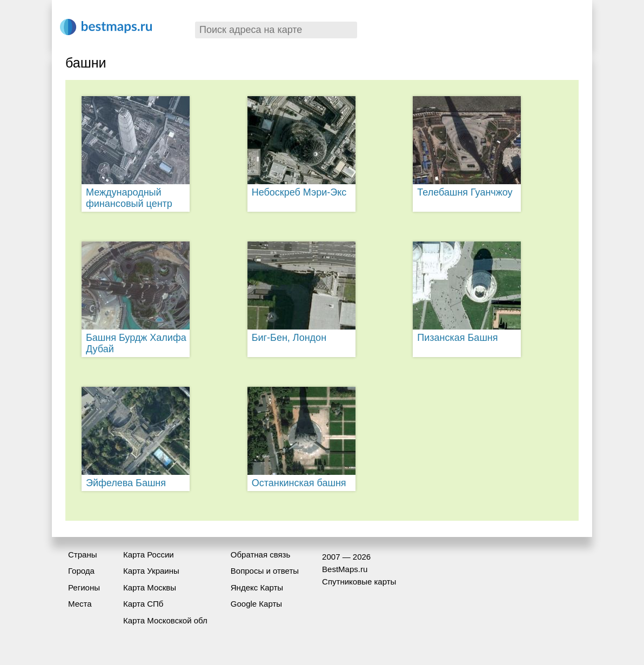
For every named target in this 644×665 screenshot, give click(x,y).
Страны (82, 555)
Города (81, 571)
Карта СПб (143, 604)
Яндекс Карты (257, 587)
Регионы (84, 587)
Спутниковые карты (359, 582)
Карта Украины (151, 571)
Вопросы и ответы (265, 571)
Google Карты (256, 604)
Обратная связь (261, 555)
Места (80, 604)
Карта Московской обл (165, 620)
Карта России (149, 555)
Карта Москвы (150, 587)
